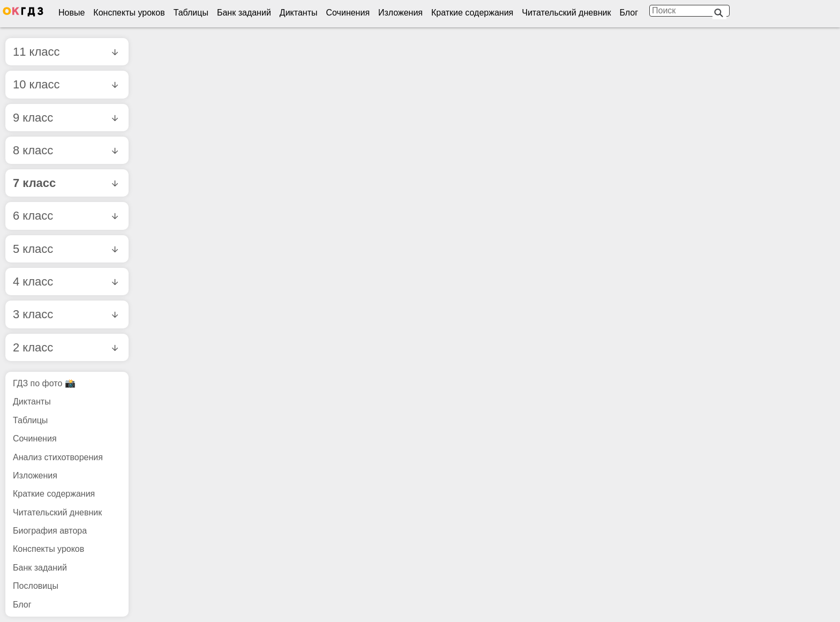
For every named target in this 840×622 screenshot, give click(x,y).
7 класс (65, 183)
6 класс (65, 216)
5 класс (65, 249)
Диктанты (299, 13)
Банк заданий (244, 13)
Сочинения (348, 13)
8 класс (65, 150)
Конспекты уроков (129, 13)
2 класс (65, 347)
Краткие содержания (472, 13)
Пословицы (36, 586)
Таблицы (191, 13)
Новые (72, 13)
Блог (629, 13)
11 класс (65, 52)
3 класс (65, 314)
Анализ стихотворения (58, 457)
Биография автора (50, 531)
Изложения (400, 13)
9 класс (65, 118)
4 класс (65, 282)
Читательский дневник (566, 13)
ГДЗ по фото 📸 (44, 383)
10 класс (65, 84)
